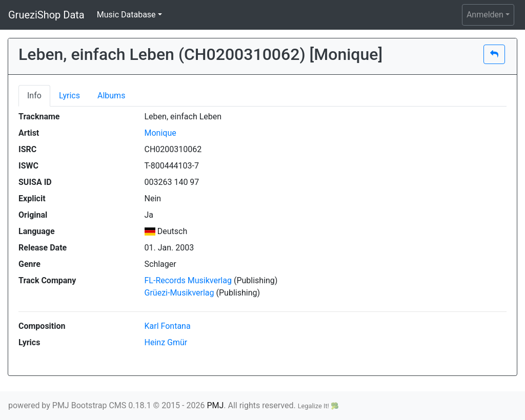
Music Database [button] (126, 15)
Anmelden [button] (485, 15)
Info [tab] (34, 96)
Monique (160, 133)
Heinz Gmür (166, 342)
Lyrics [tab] (69, 96)
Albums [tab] (111, 96)
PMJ (215, 405)
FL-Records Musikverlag (188, 280)
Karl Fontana (168, 326)
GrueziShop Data (46, 15)
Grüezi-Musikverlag (179, 293)
